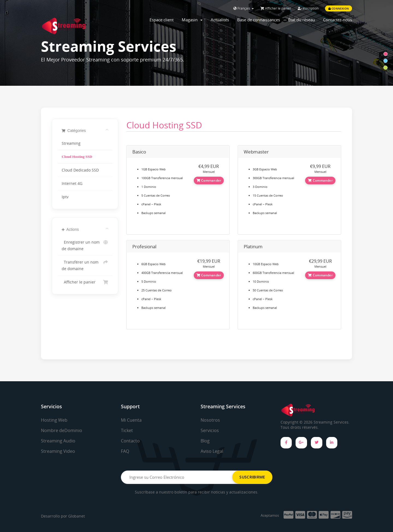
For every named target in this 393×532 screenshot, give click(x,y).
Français (244, 8)
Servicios (210, 430)
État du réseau (302, 20)
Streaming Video (58, 451)
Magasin (192, 20)
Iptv (65, 197)
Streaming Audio (58, 441)
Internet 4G (72, 184)
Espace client (162, 20)
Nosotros (210, 420)
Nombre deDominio (62, 430)
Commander (209, 180)
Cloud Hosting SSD (77, 157)
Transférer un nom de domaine (85, 265)
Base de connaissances (259, 20)
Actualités (220, 20)
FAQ (125, 451)
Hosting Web (54, 420)
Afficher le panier (276, 8)
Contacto (130, 441)
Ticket (127, 430)
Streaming (71, 143)
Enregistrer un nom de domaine (85, 245)
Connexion (339, 8)
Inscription (308, 8)
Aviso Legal (212, 451)
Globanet (77, 516)
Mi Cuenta (131, 420)
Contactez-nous (338, 20)
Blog (205, 441)
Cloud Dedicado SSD (80, 170)
